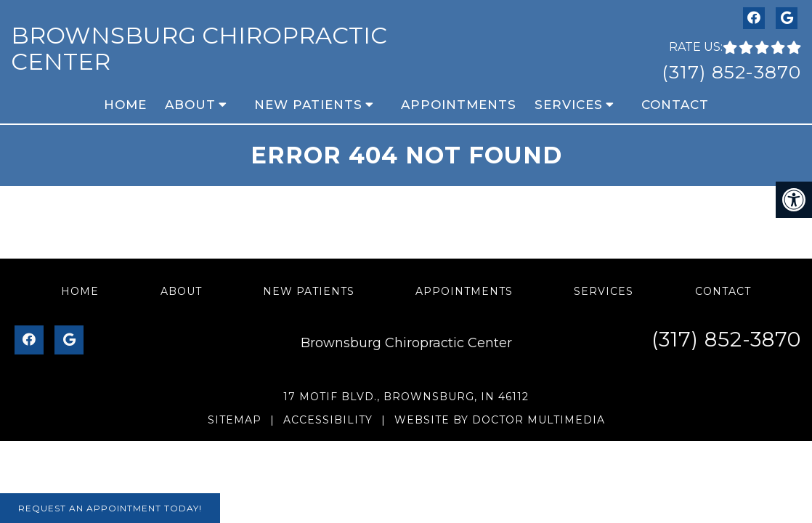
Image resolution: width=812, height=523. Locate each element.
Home (125, 105)
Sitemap (235, 420)
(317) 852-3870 (731, 72)
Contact (675, 105)
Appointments (459, 105)
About (190, 105)
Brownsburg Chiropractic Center (199, 48)
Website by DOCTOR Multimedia (500, 420)
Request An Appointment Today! (110, 508)
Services (569, 105)
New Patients (308, 105)
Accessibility (328, 420)
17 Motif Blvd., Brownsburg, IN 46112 (406, 397)
